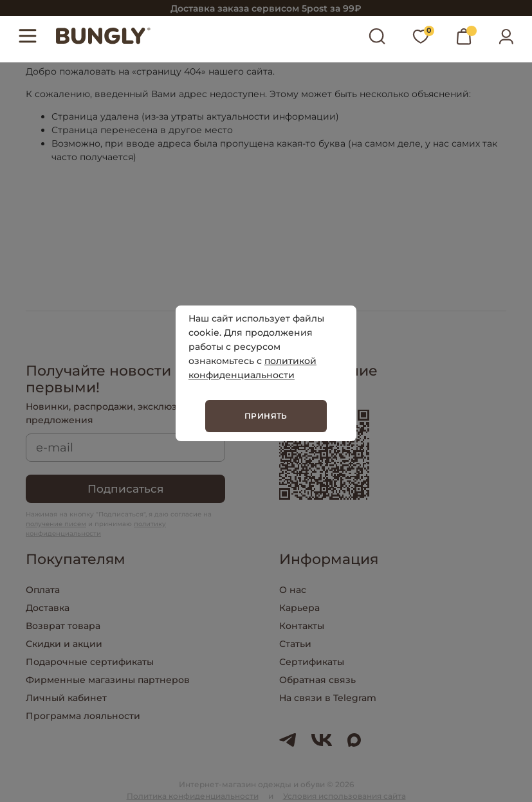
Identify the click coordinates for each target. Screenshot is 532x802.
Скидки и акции (64, 644)
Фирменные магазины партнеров (108, 680)
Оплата (43, 590)
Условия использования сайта (344, 796)
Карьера (299, 608)
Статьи (295, 644)
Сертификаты (312, 662)
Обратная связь (317, 680)
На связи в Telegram (328, 698)
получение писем (56, 524)
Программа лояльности (83, 716)
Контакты (302, 626)
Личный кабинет (66, 698)
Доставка (48, 608)
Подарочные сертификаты (90, 662)
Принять (266, 416)
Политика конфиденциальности (193, 796)
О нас (293, 590)
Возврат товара (63, 626)
